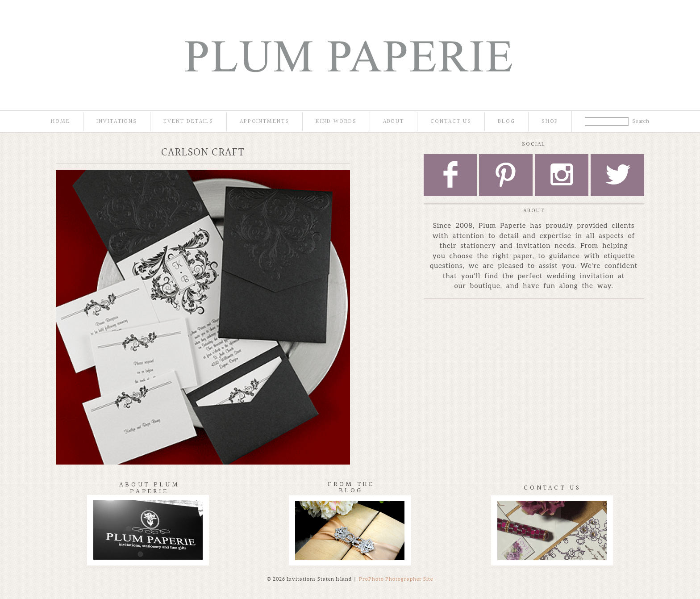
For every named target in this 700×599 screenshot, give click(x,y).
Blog (506, 122)
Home (60, 122)
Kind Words (336, 122)
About (394, 122)
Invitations (117, 122)
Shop (550, 122)
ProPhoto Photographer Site (396, 579)
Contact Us (451, 122)
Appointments (265, 122)
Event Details (188, 122)
